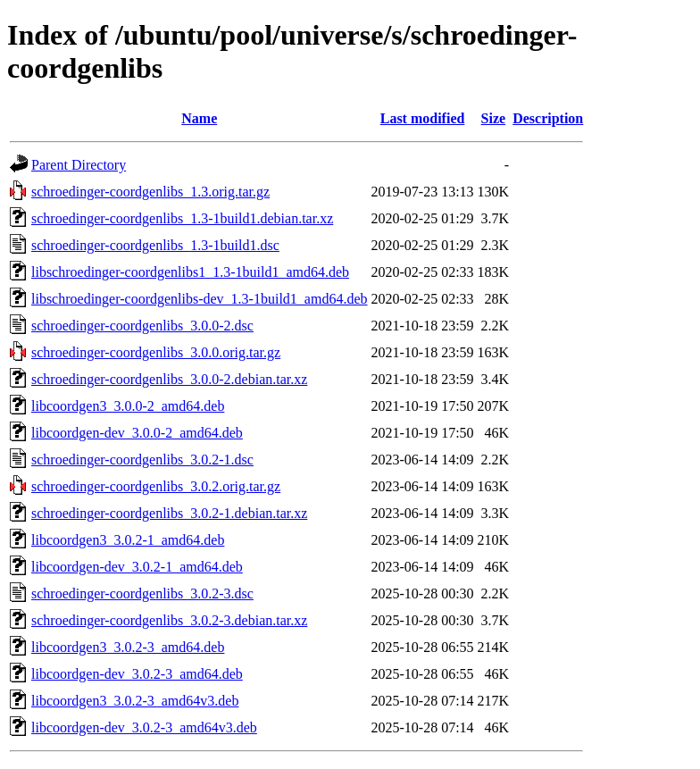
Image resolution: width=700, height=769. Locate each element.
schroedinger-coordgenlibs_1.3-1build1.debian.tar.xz (182, 218)
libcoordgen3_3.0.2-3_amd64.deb (128, 647)
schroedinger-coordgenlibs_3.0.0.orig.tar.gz (156, 352)
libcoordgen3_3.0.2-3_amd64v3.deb (135, 701)
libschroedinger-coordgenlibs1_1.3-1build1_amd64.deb (190, 272)
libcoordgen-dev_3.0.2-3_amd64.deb (137, 674)
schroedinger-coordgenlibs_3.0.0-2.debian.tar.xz (169, 379)
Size (494, 118)
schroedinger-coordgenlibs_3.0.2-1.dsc (142, 460)
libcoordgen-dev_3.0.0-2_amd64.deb (137, 433)
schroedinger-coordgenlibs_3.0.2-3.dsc (142, 593)
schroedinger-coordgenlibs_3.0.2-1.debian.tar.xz (169, 513)
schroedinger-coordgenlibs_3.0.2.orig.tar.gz (156, 486)
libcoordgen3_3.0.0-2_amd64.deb (128, 406)
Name (199, 118)
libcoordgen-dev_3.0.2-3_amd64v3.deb (144, 727)
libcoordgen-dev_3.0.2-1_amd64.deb (137, 567)
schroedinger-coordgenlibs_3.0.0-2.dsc (142, 326)
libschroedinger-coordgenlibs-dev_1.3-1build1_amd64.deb (199, 299)
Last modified (423, 118)
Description (548, 118)
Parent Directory (79, 165)
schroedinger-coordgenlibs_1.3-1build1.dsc (155, 245)
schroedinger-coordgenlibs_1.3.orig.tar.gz (150, 192)
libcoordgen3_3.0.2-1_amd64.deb (128, 540)
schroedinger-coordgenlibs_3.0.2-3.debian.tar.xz (169, 620)
